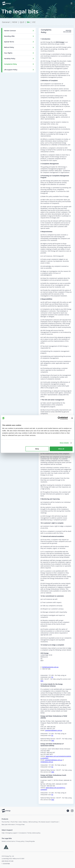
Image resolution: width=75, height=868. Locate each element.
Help (3, 833)
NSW (15, 22)
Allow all (61, 449)
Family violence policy (34, 833)
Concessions (22, 833)
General (6, 22)
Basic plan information (8, 825)
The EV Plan (14, 822)
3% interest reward (44, 822)
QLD (22, 22)
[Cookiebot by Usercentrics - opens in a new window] (59, 418)
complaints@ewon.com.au (54, 730)
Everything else (30, 841)
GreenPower (55, 822)
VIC (34, 22)
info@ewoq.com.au (47, 762)
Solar (20, 822)
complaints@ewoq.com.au (54, 760)
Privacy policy (20, 841)
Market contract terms (8, 841)
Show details (64, 443)
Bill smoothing (33, 822)
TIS (52, 677)
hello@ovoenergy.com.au (50, 667)
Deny (37, 449)
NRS (42, 681)
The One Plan (6, 822)
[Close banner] (72, 418)
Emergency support (12, 833)
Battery (25, 822)
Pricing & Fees (20, 825)
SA (28, 22)
